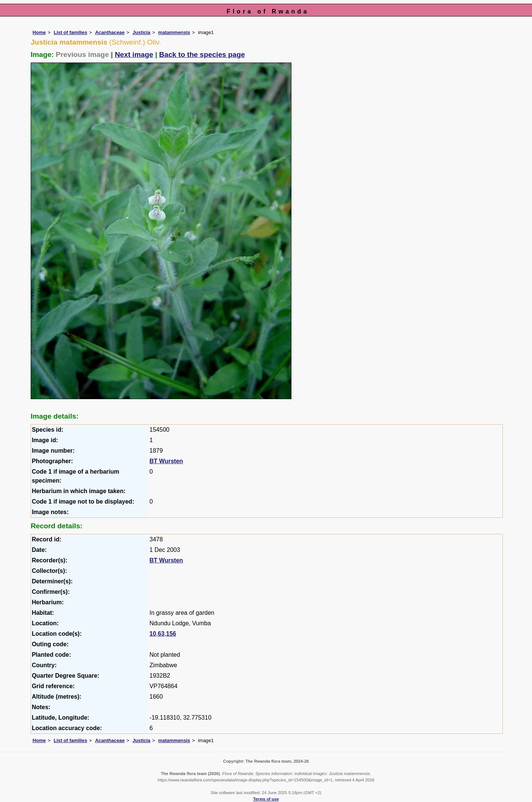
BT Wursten (166, 461)
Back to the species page (202, 54)
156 (171, 634)
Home (39, 32)
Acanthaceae (110, 32)
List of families (70, 32)
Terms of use (266, 799)
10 (153, 634)
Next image (134, 54)
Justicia (141, 32)
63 (161, 634)
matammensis (174, 32)
